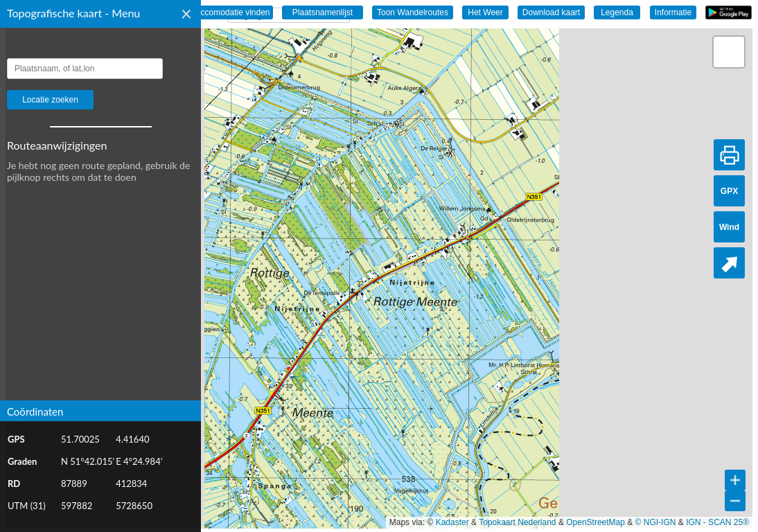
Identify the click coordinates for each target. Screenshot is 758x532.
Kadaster (452, 522)
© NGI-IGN (656, 522)
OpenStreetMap (596, 522)
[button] (729, 52)
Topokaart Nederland (517, 522)
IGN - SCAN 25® (717, 522)
